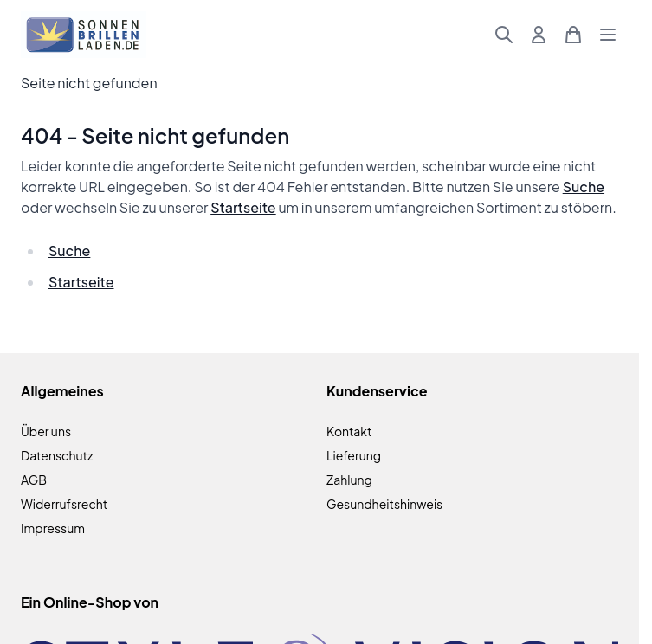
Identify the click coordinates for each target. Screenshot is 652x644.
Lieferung (354, 455)
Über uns (46, 431)
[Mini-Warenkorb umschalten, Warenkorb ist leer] (573, 35)
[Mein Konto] (539, 35)
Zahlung (349, 480)
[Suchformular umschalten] (504, 35)
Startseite (243, 207)
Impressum (53, 528)
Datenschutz (57, 455)
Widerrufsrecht (64, 504)
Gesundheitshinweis (384, 504)
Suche (584, 187)
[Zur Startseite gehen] (84, 35)
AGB (34, 480)
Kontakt (349, 431)
